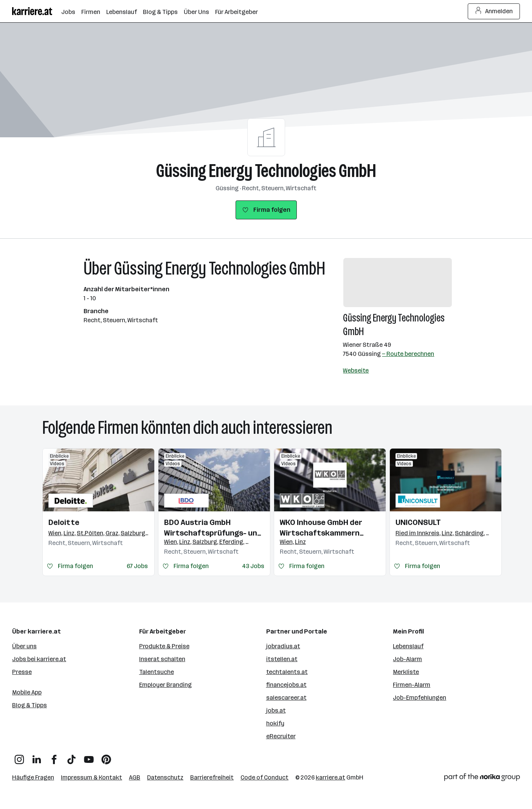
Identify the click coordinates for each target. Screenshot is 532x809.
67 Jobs (137, 566)
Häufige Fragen (33, 777)
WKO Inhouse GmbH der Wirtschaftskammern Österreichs (321, 528)
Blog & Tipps (29, 705)
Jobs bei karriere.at (39, 659)
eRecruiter (281, 736)
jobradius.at (283, 646)
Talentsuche (157, 672)
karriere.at (330, 777)
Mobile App (27, 692)
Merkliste (406, 672)
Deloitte (64, 522)
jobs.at (276, 710)
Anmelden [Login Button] (494, 11)
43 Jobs (253, 566)
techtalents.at (287, 672)
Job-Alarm (407, 659)
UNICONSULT (418, 522)
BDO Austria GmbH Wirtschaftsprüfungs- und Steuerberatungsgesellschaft (214, 528)
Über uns (24, 646)
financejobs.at (286, 685)
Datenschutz (165, 777)
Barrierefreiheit (212, 777)
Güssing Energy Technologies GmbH (266, 171)
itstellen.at (282, 659)
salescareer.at (286, 698)
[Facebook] (54, 757)
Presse (22, 672)
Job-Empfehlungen (420, 698)
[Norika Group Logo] (482, 779)
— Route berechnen (408, 354)
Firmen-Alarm (412, 685)
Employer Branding (165, 685)
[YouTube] (89, 757)
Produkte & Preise (164, 646)
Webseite (356, 370)
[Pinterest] (106, 757)
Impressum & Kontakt (92, 777)
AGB (135, 777)
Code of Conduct (264, 777)
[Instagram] (19, 757)
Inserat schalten (162, 659)
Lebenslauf (408, 646)
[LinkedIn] (37, 757)
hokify (275, 723)
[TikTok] (71, 757)
